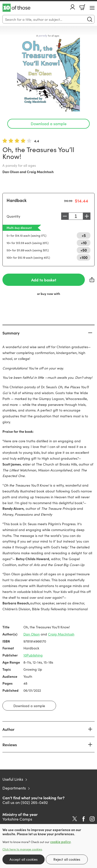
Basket (82, 7)
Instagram (92, 819)
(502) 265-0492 (34, 802)
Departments (14, 788)
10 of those (16, 8)
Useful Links (13, 779)
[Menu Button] (92, 8)
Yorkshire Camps (17, 819)
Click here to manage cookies (22, 849)
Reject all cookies (67, 859)
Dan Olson (11, 172)
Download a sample (49, 123)
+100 (84, 257)
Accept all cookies (24, 859)
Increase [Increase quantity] (87, 216)
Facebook (84, 819)
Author (8, 729)
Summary (11, 333)
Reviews (10, 745)
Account (73, 7)
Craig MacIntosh (40, 172)
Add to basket (44, 280)
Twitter (75, 819)
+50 (84, 250)
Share (92, 280)
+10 (84, 243)
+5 (84, 235)
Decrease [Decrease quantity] (65, 216)
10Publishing (33, 655)
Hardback (17, 200)
